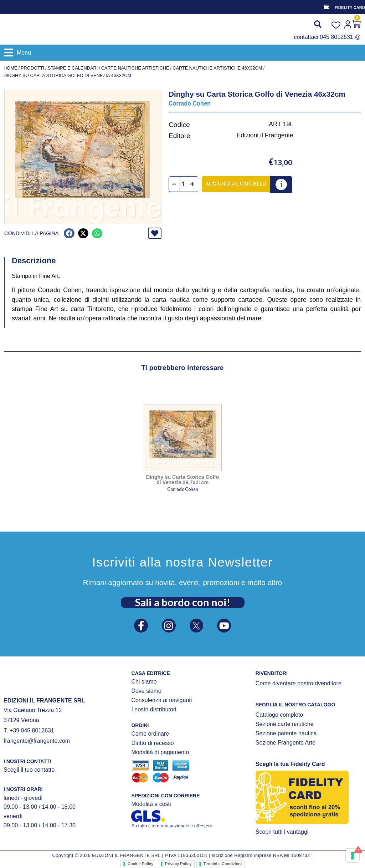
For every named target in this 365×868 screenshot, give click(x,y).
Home (10, 68)
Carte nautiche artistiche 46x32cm (217, 68)
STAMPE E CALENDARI (73, 68)
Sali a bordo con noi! (183, 600)
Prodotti (32, 68)
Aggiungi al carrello (239, 183)
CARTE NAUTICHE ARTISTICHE (135, 68)
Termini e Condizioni (223, 864)
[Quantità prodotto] (187, 184)
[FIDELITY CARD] (326, 7)
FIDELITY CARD (350, 7)
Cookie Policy (140, 864)
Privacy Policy (178, 864)
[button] (18, 53)
